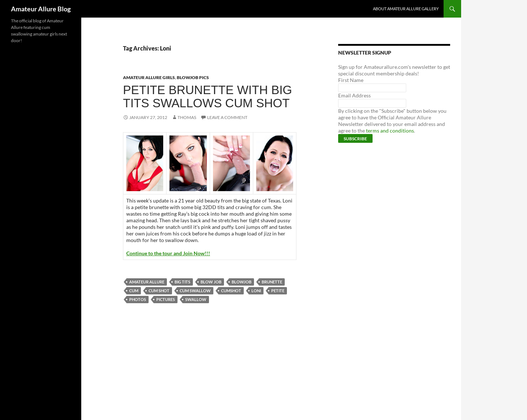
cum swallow (195, 291)
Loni (256, 291)
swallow (196, 299)
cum (134, 291)
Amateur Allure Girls (149, 77)
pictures (166, 299)
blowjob (242, 282)
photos (138, 299)
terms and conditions (390, 131)
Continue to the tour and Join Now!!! (168, 253)
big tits (182, 282)
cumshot (231, 291)
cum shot (159, 291)
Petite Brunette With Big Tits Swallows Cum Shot (208, 96)
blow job (211, 282)
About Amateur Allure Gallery (406, 9)
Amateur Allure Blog (41, 9)
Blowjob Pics (193, 77)
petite (278, 291)
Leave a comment (227, 117)
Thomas (187, 117)
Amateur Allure (147, 282)
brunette (272, 282)
